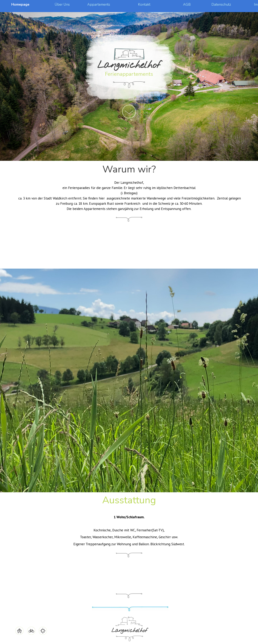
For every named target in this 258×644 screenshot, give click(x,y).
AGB (187, 4)
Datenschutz (221, 4)
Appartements (99, 4)
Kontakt (144, 4)
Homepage (20, 4)
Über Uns (62, 4)
